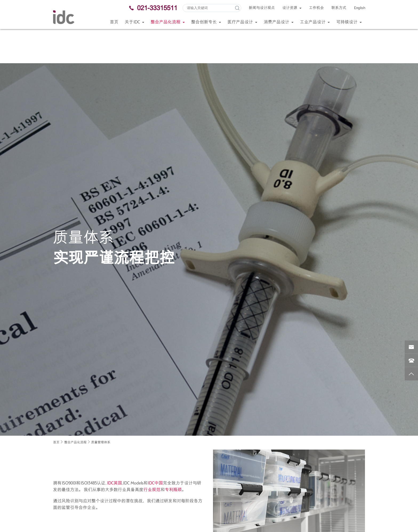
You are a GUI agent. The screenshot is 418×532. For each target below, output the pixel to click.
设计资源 (292, 8)
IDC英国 (114, 449)
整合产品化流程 (168, 22)
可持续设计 (349, 22)
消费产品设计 (279, 22)
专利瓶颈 (173, 456)
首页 (114, 22)
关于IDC (134, 22)
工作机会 (316, 8)
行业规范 (152, 456)
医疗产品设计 (242, 22)
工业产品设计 (315, 22)
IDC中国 (155, 449)
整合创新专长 (206, 22)
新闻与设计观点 (262, 8)
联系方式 (339, 8)
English (359, 8)
